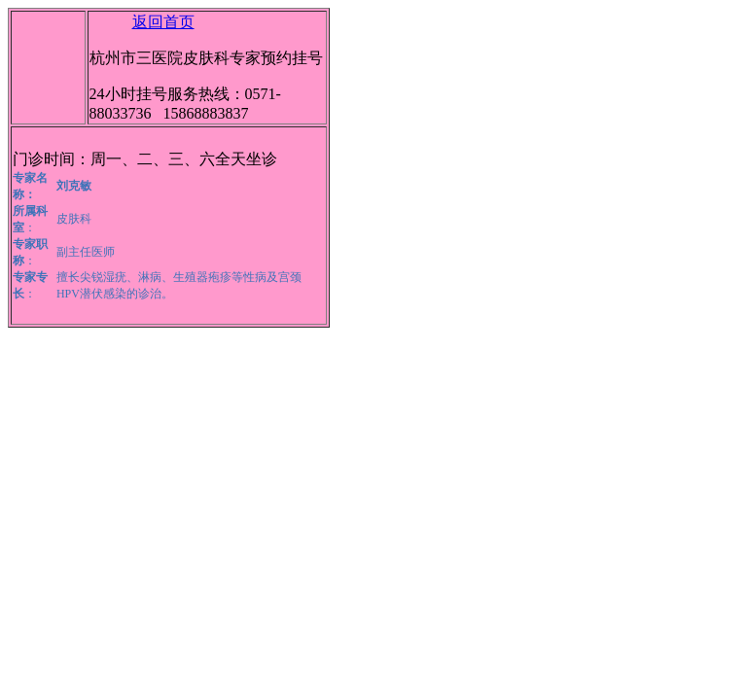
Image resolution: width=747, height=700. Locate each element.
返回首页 (163, 22)
